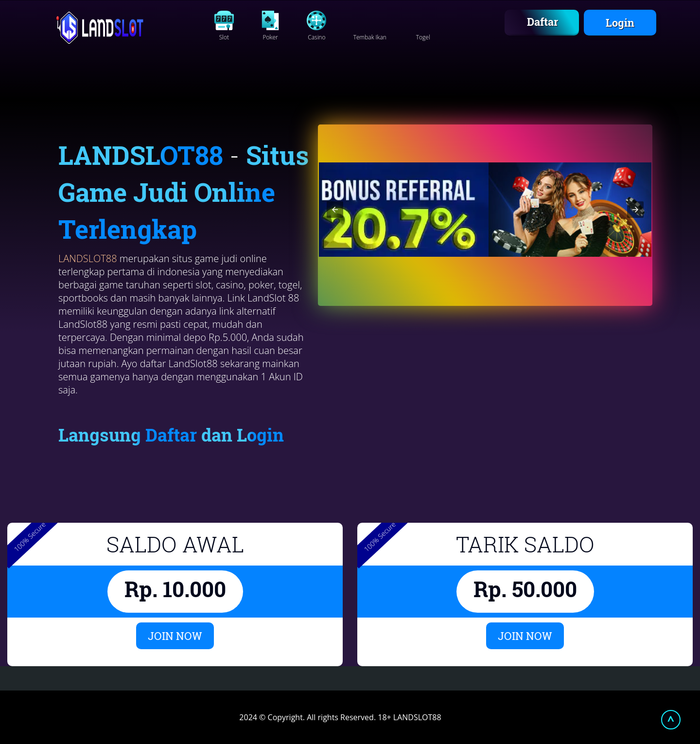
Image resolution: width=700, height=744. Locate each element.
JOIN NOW (175, 636)
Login (620, 23)
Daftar (542, 22)
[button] (335, 210)
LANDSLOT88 (88, 258)
